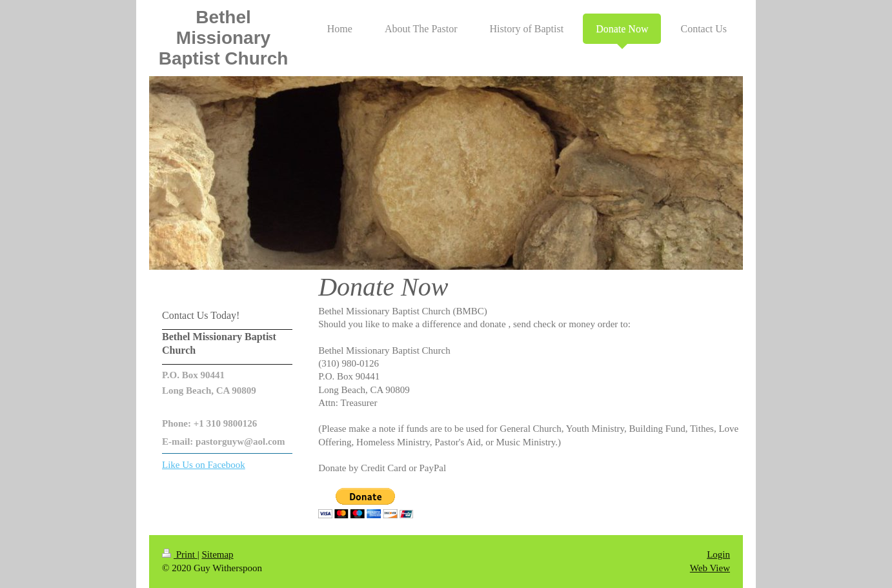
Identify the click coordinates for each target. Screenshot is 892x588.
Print (180, 554)
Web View (710, 568)
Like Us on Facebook (204, 465)
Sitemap (217, 554)
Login (718, 554)
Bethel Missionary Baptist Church (224, 38)
